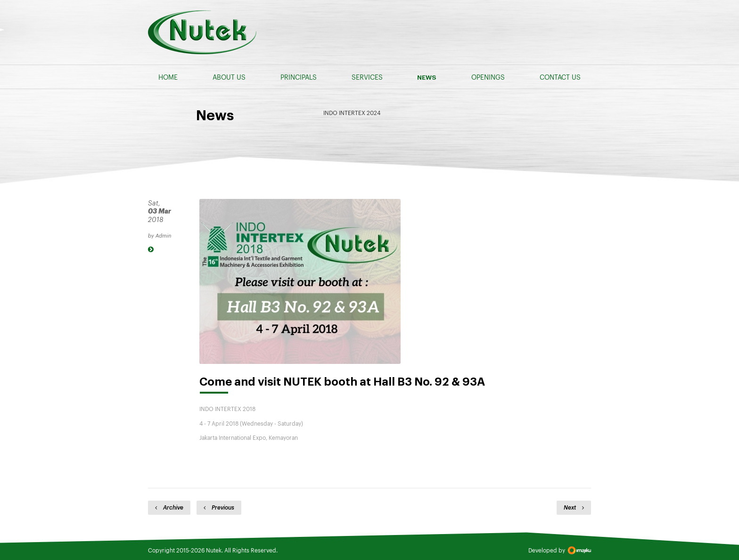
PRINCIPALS (299, 77)
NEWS (427, 78)
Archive (169, 507)
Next (574, 507)
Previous (219, 507)
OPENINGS (488, 77)
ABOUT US (229, 77)
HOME (168, 77)
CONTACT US (560, 77)
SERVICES (367, 77)
